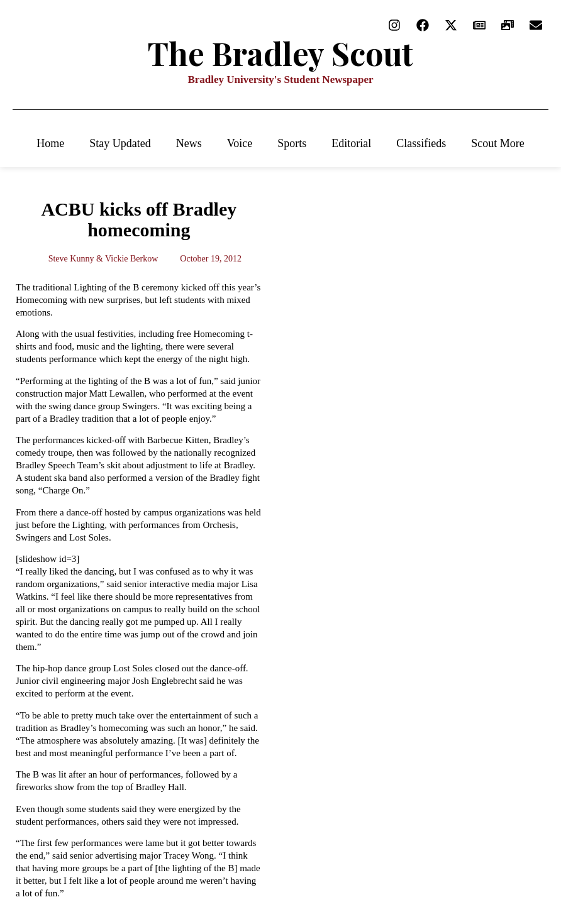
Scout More (498, 143)
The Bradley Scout (280, 53)
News (189, 143)
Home (50, 143)
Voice (240, 143)
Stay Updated (120, 143)
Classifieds (421, 143)
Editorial (351, 143)
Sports (292, 143)
